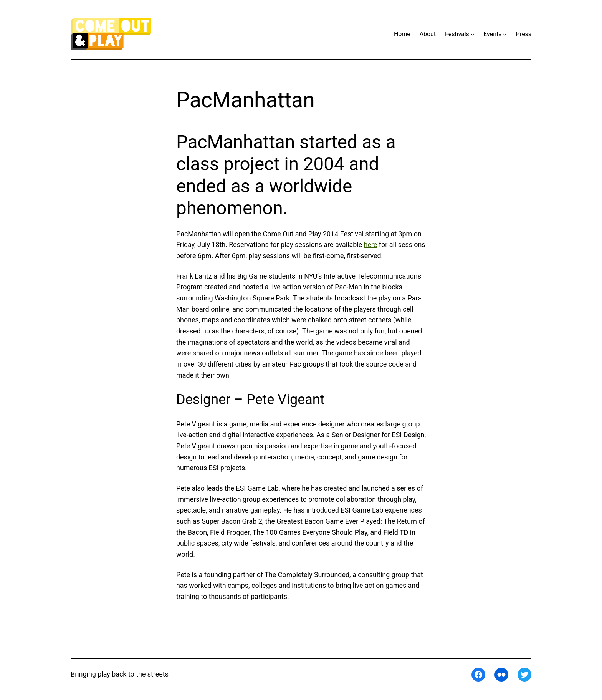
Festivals (457, 34)
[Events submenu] (505, 34)
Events (492, 34)
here (371, 245)
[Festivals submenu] (473, 34)
